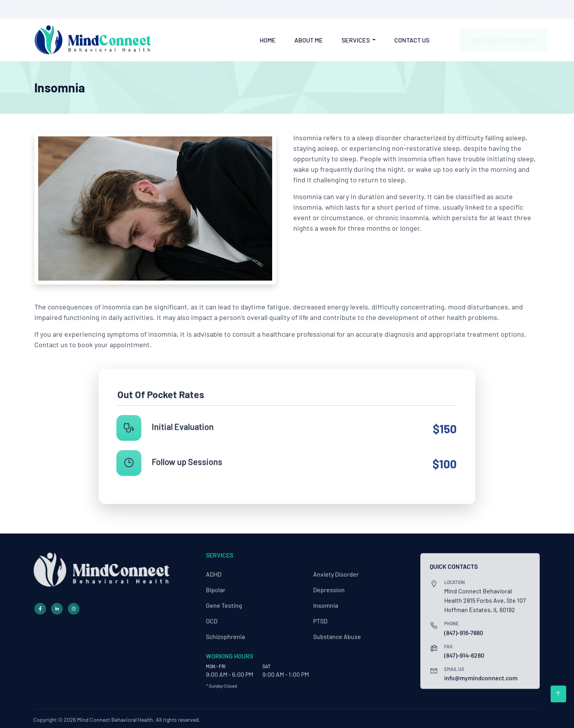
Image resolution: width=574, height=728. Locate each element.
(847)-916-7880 (63, 9)
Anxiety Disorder (336, 569)
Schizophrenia (225, 632)
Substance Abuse (337, 632)
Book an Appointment (497, 40)
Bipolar (216, 585)
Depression (329, 585)
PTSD (320, 616)
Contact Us (412, 40)
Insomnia (326, 600)
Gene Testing (224, 600)
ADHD (214, 569)
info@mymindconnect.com (197, 9)
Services (356, 40)
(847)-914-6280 (121, 9)
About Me (309, 40)
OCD (212, 616)
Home (268, 40)
